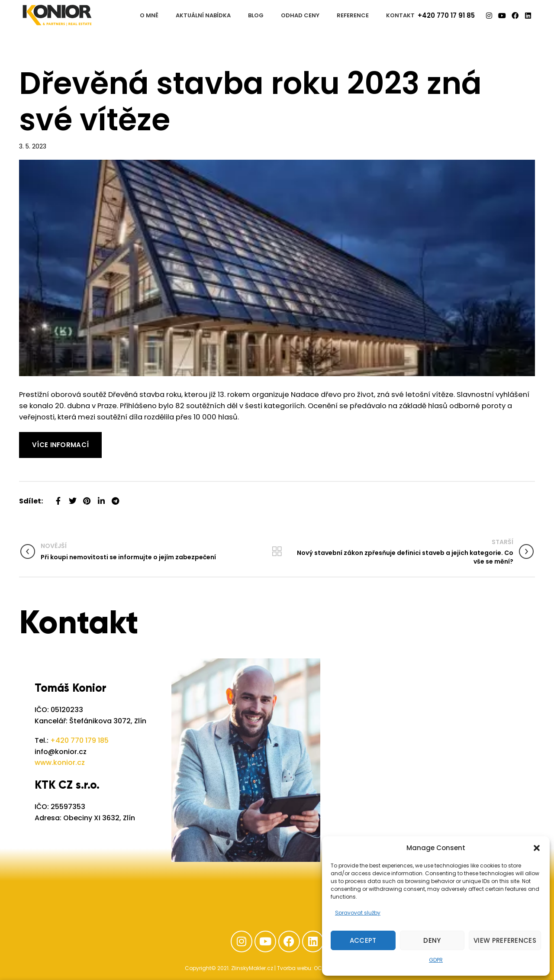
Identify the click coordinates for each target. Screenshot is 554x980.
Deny (432, 940)
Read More (38, 437)
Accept (363, 940)
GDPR (436, 960)
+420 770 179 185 (79, 740)
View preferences (505, 940)
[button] (537, 848)
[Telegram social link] (115, 498)
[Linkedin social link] (101, 498)
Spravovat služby (358, 913)
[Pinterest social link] (87, 498)
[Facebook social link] (58, 498)
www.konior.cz (60, 762)
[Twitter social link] (72, 498)
